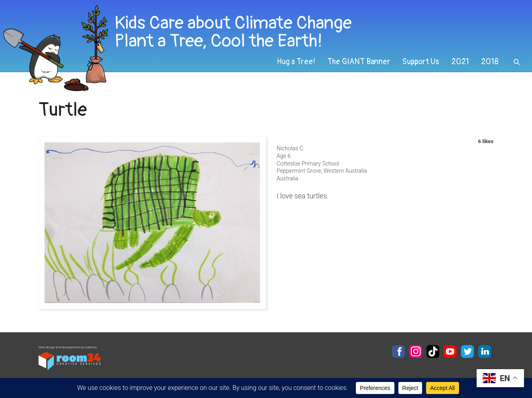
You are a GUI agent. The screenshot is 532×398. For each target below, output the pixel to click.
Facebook (398, 352)
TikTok (433, 352)
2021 (460, 62)
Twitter (467, 352)
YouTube (450, 352)
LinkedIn (485, 352)
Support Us (421, 62)
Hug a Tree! (296, 62)
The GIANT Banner (359, 62)
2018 (490, 62)
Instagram (416, 352)
